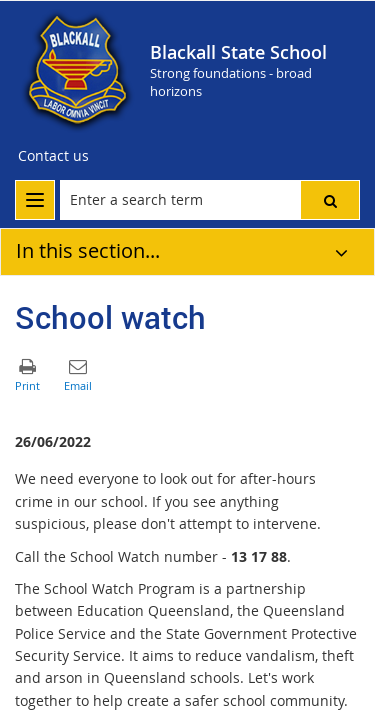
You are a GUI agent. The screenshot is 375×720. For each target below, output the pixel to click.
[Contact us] (53, 156)
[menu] (35, 200)
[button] (330, 200)
